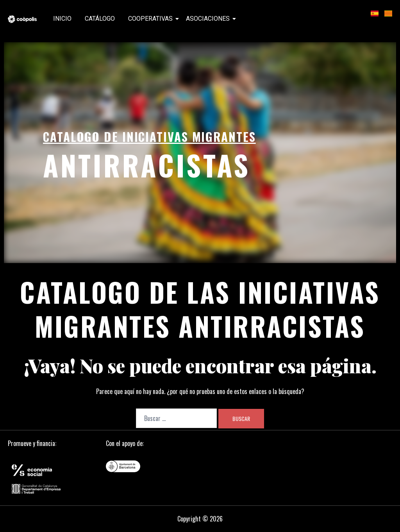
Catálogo (100, 19)
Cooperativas (152, 19)
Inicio (62, 19)
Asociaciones (209, 19)
